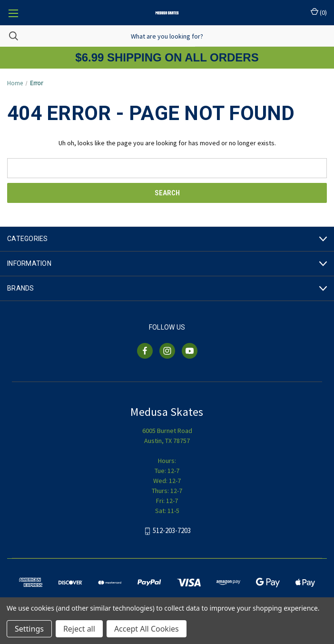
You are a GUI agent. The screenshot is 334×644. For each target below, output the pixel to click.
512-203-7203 (172, 531)
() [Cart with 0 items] (319, 12)
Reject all (79, 629)
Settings (29, 629)
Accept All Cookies (147, 629)
